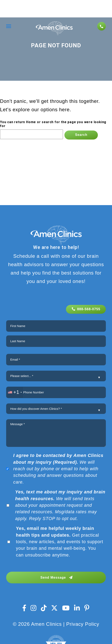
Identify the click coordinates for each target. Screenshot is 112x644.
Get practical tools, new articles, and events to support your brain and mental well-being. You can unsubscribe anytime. (60, 542)
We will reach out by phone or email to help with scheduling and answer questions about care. (58, 469)
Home (31, 122)
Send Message (57, 578)
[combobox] (15, 392)
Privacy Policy (83, 624)
